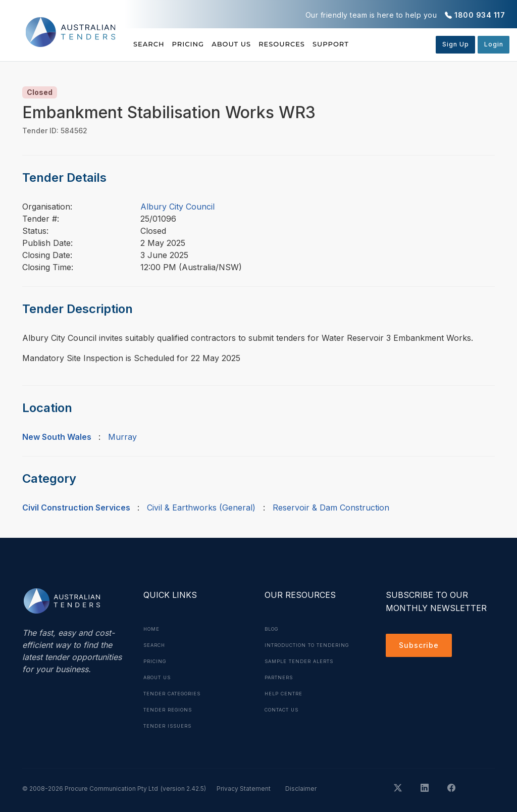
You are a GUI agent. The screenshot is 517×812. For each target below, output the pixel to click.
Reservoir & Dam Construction (331, 507)
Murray (122, 437)
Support (385, 44)
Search (150, 44)
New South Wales (57, 437)
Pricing (202, 44)
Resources (323, 44)
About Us (259, 44)
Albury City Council (177, 207)
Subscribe (421, 647)
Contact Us (285, 726)
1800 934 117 (480, 15)
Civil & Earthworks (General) (201, 507)
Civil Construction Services (76, 507)
